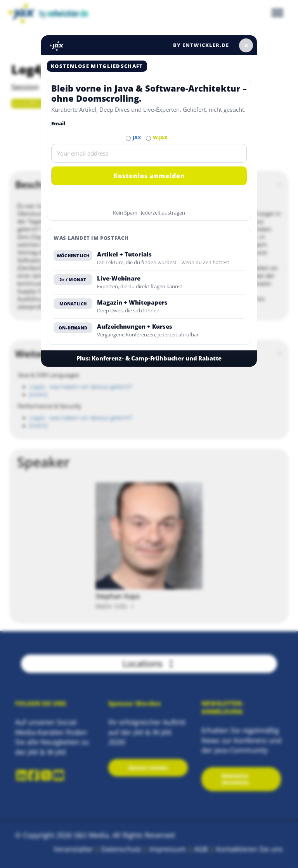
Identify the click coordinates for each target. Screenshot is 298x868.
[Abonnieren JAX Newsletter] (128, 138)
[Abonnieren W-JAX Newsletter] (148, 138)
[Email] (149, 153)
